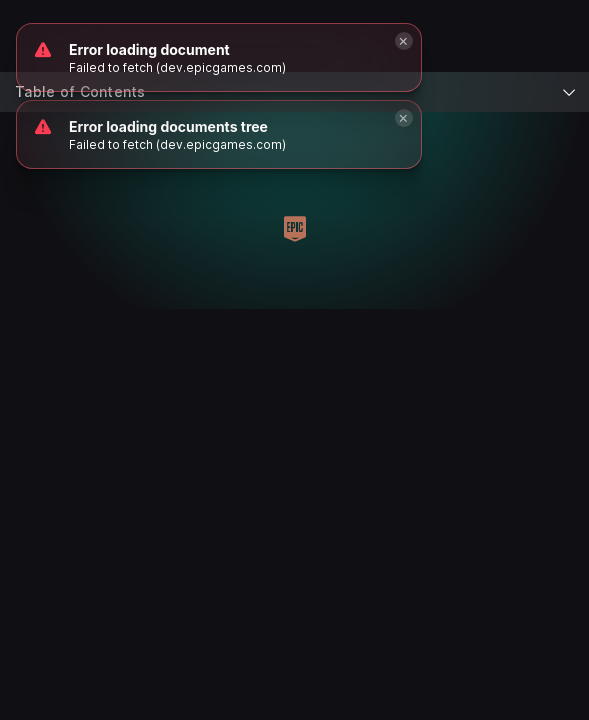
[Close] (404, 118)
